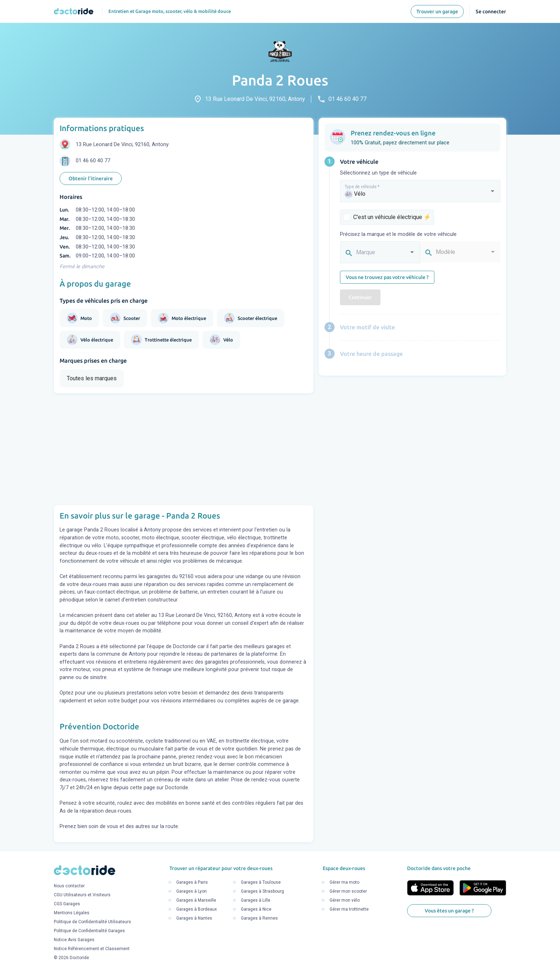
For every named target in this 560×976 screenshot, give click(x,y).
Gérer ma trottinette (349, 909)
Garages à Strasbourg (262, 891)
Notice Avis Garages (74, 940)
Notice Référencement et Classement (92, 949)
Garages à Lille (256, 900)
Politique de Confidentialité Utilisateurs (92, 922)
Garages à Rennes (259, 918)
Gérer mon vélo (345, 900)
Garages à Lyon (192, 891)
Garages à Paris (192, 882)
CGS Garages (67, 904)
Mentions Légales (72, 913)
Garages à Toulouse (261, 882)
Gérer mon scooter (348, 891)
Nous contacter (69, 886)
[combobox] (420, 194)
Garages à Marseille (196, 900)
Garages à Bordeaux (197, 909)
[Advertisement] (184, 449)
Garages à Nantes (194, 918)
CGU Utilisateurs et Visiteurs (82, 895)
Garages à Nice (256, 909)
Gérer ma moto (344, 882)
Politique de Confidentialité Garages (89, 931)
